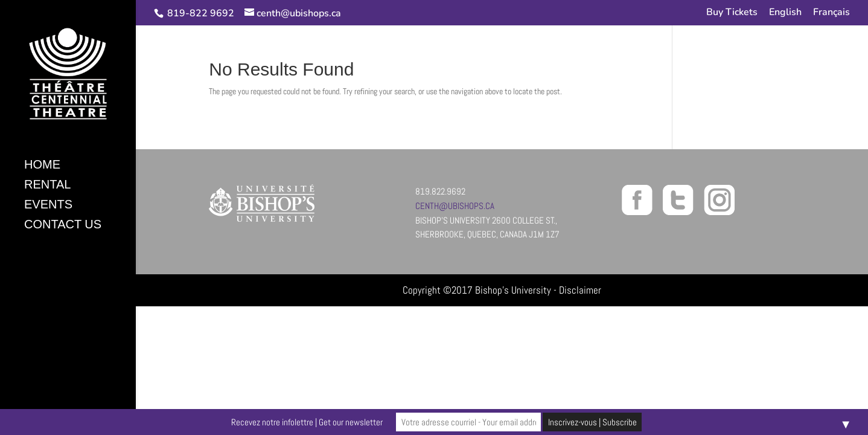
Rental (47, 185)
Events (48, 205)
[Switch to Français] (831, 16)
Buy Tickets (732, 13)
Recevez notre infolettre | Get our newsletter (307, 422)
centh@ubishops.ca (455, 206)
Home (42, 166)
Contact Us (63, 225)
